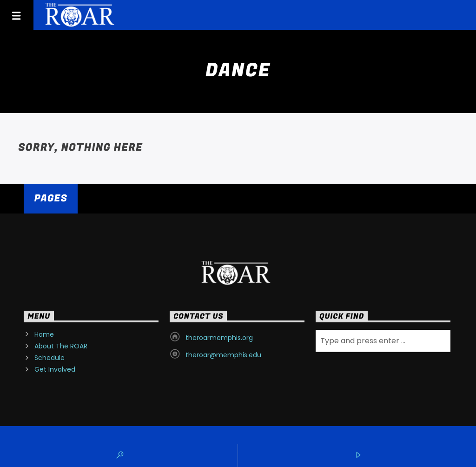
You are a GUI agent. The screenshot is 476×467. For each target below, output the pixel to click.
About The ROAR (61, 346)
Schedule (50, 358)
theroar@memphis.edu (223, 355)
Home (44, 334)
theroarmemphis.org (219, 338)
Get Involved (55, 369)
